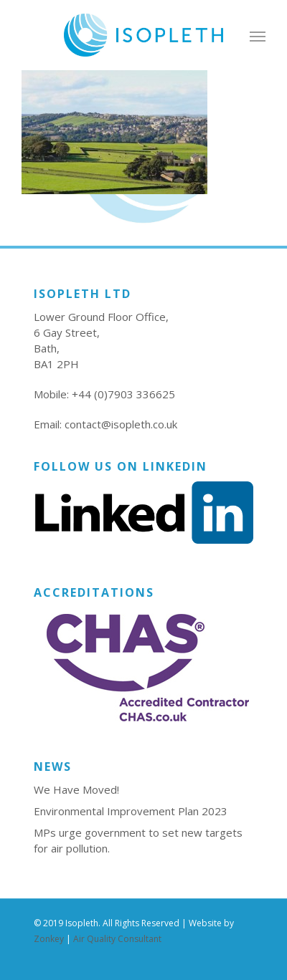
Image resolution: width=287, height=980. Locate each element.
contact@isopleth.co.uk (121, 424)
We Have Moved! (76, 789)
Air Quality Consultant (117, 939)
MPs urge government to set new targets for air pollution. (138, 840)
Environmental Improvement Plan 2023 (131, 811)
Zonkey (49, 939)
